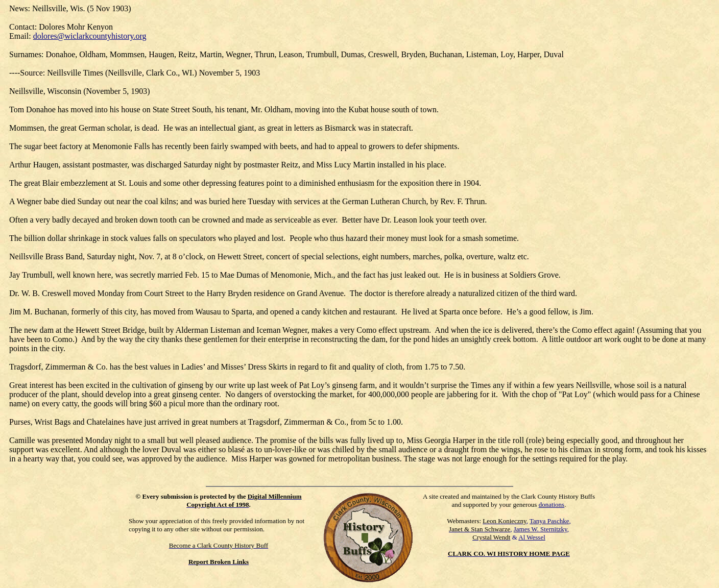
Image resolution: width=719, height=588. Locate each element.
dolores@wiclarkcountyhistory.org (90, 36)
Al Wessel (532, 537)
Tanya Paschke (549, 521)
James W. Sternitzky (541, 529)
